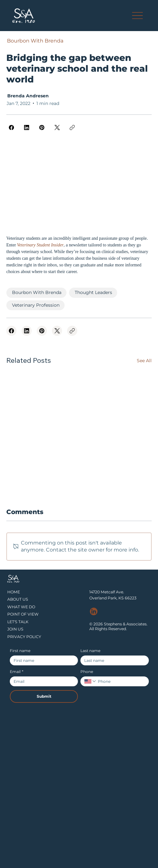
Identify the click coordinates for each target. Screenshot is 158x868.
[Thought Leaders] (93, 293)
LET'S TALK (18, 622)
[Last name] (113, 660)
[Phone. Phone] (121, 681)
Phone (87, 672)
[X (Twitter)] (57, 127)
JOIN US (15, 629)
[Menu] (137, 16)
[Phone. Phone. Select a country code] (90, 681)
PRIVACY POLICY (24, 637)
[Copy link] (72, 127)
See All (144, 361)
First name (20, 651)
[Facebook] (11, 127)
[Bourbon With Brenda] (35, 41)
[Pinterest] (42, 127)
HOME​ (14, 592)
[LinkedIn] (27, 127)
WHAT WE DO (21, 607)
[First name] (42, 660)
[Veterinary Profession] (35, 305)
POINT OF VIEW (23, 614)
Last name (90, 651)
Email (17, 672)
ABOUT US (18, 599)
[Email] (42, 681)
